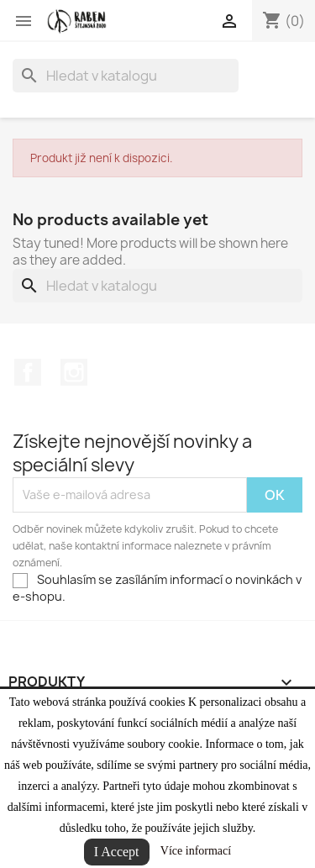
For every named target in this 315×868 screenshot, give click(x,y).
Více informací (196, 851)
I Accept (117, 852)
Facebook (28, 372)
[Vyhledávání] (126, 76)
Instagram (74, 372)
